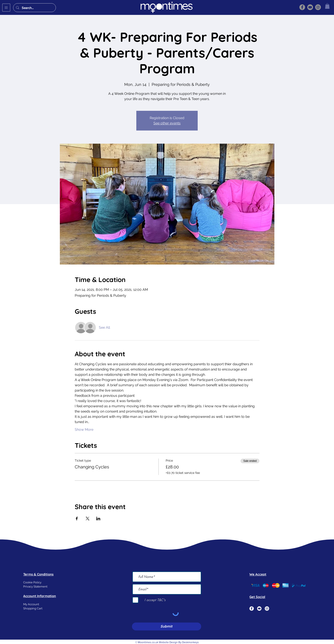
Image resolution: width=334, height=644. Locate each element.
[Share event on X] (88, 519)
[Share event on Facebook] (77, 519)
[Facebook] (302, 7)
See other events (167, 123)
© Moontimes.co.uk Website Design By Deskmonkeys (167, 642)
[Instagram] (318, 7)
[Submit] (167, 626)
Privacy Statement (35, 587)
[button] (6, 8)
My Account (31, 604)
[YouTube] (310, 7)
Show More (84, 430)
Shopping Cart (33, 608)
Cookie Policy (32, 582)
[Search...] (34, 8)
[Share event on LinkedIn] (98, 519)
